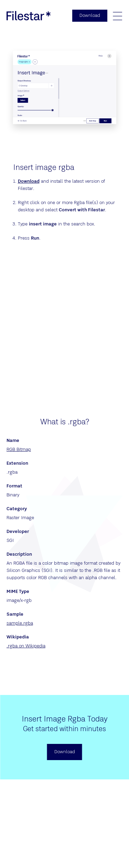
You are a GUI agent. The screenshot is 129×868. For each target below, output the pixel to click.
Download (29, 181)
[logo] (29, 16)
